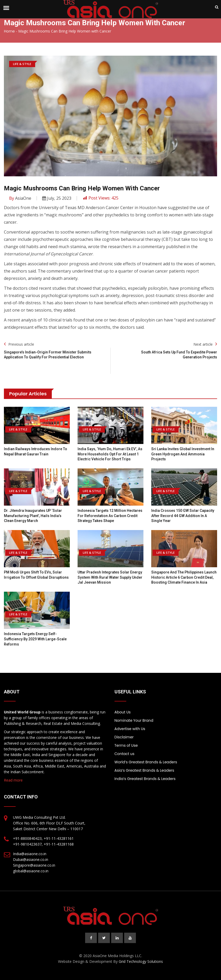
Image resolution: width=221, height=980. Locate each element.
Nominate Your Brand (134, 720)
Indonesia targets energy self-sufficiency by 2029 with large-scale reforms (35, 639)
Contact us (125, 754)
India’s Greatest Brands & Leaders (145, 779)
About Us (123, 712)
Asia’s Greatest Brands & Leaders (144, 770)
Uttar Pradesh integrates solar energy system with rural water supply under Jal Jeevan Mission (110, 577)
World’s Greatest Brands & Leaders (146, 762)
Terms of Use (126, 745)
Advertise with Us (130, 729)
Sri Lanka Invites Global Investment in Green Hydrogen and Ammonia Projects (183, 454)
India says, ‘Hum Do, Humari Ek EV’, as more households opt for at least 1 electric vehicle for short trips (110, 454)
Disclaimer (124, 737)
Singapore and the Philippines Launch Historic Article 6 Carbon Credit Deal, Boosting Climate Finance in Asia (184, 577)
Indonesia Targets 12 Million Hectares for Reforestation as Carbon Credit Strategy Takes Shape (110, 516)
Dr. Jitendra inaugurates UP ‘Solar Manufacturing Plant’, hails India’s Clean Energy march (33, 516)
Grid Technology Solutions (141, 961)
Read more (13, 780)
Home (9, 31)
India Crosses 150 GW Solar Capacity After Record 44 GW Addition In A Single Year (183, 516)
